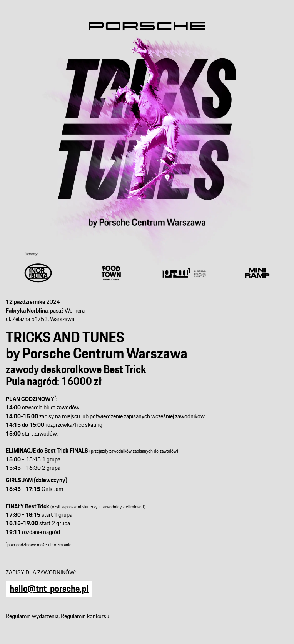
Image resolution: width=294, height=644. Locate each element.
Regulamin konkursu (85, 616)
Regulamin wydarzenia (32, 616)
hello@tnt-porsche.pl (49, 588)
